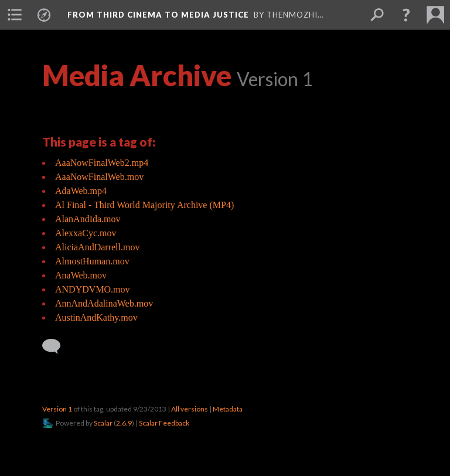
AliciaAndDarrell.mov (97, 247)
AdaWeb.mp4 (81, 191)
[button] (406, 15)
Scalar (103, 423)
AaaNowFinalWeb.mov (99, 177)
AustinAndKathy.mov (96, 317)
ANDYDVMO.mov (93, 289)
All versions (190, 409)
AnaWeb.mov (81, 275)
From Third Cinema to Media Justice (158, 15)
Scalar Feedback (164, 423)
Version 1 (57, 409)
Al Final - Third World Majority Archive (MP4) (144, 205)
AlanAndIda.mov (88, 219)
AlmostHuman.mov (92, 261)
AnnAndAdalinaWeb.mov (104, 303)
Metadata (228, 409)
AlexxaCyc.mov (86, 233)
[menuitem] (15, 15)
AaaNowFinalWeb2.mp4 (102, 163)
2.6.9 (124, 423)
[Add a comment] (57, 346)
